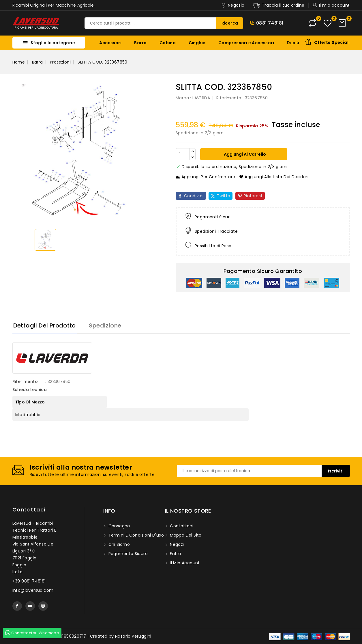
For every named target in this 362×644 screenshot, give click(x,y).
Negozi (176, 544)
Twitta (224, 196)
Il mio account (184, 563)
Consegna (119, 526)
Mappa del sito (185, 535)
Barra (140, 43)
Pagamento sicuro (127, 554)
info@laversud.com (33, 590)
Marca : (183, 98)
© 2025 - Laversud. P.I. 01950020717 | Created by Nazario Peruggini (82, 636)
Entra (175, 554)
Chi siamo (118, 544)
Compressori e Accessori (246, 43)
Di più (293, 43)
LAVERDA (201, 98)
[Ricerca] (164, 23)
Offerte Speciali (332, 42)
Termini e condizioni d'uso (135, 535)
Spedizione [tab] (105, 325)
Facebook (17, 606)
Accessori (110, 43)
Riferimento (229, 98)
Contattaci (29, 510)
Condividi (194, 196)
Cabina (168, 43)
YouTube (30, 606)
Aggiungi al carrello (244, 154)
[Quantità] (183, 154)
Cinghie (197, 43)
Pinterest (253, 196)
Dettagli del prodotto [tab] (45, 325)
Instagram (43, 606)
